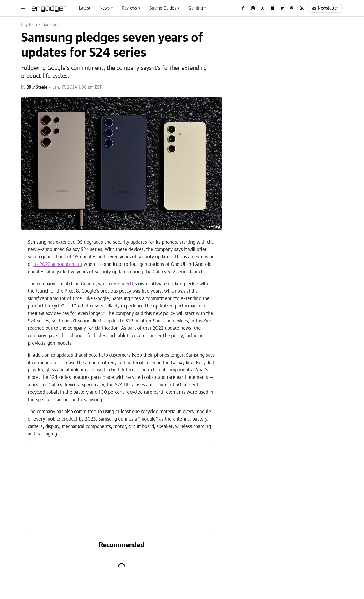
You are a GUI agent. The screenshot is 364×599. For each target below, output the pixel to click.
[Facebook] (243, 8)
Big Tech (29, 25)
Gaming (196, 8)
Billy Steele (37, 87)
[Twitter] (263, 8)
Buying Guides (163, 8)
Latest (85, 8)
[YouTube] (272, 8)
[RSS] (302, 8)
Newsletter (325, 8)
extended (121, 284)
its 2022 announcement (58, 264)
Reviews (129, 8)
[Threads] (292, 8)
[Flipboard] (282, 8)
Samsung (51, 25)
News (105, 8)
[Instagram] (253, 8)
